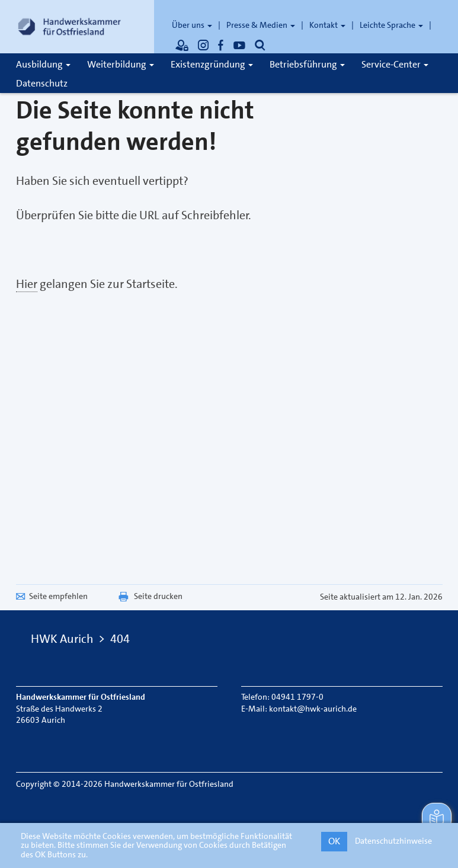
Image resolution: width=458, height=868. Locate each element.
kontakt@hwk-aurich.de (313, 709)
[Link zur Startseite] (69, 27)
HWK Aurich (62, 639)
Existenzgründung (212, 64)
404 (120, 639)
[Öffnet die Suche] (260, 45)
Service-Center (395, 64)
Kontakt (327, 25)
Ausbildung (43, 64)
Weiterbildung (121, 64)
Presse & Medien (261, 25)
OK (334, 841)
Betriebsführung (307, 64)
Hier (27, 284)
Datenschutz (42, 83)
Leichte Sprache (391, 25)
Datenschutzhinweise (393, 841)
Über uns (192, 25)
